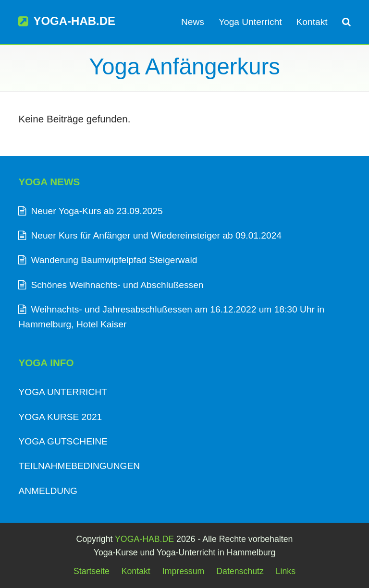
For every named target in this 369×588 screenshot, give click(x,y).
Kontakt (136, 571)
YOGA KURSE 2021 (60, 417)
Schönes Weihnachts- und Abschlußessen (117, 285)
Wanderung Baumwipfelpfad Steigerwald (114, 260)
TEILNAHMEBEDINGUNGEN (79, 466)
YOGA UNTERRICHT (62, 392)
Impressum (184, 571)
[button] (346, 22)
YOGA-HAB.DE (67, 21)
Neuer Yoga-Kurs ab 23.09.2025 (97, 211)
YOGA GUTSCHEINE (63, 441)
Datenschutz (240, 571)
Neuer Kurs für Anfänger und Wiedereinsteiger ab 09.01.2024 (156, 235)
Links (286, 571)
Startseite (92, 571)
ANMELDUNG (48, 491)
